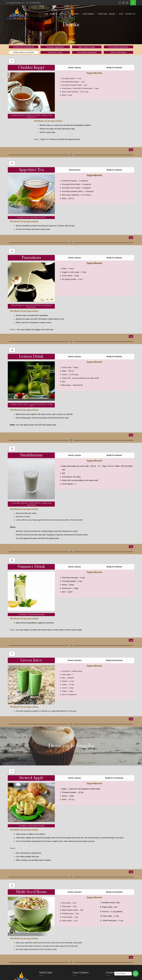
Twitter (127, 3)
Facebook (120, 3)
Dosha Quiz (102, 14)
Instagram (123, 3)
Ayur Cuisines (88, 14)
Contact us (130, 14)
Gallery (112, 14)
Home (46, 14)
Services (63, 14)
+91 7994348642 (35, 3)
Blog (121, 14)
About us (54, 14)
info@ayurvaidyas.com (17, 3)
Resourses (74, 14)
